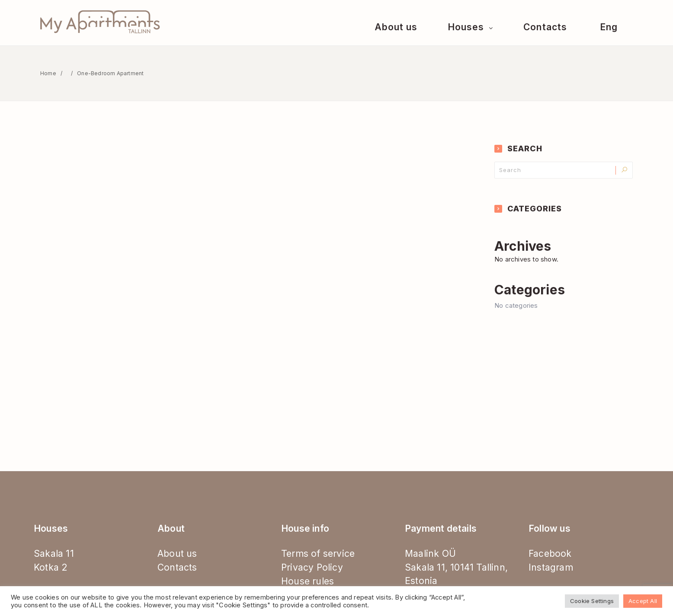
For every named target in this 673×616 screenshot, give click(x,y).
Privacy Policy (312, 567)
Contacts (545, 27)
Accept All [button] (643, 601)
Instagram (551, 567)
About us (396, 27)
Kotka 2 (51, 567)
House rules (308, 581)
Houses (467, 27)
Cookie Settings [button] (592, 601)
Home (48, 73)
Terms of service (318, 554)
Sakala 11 (54, 554)
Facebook (550, 554)
